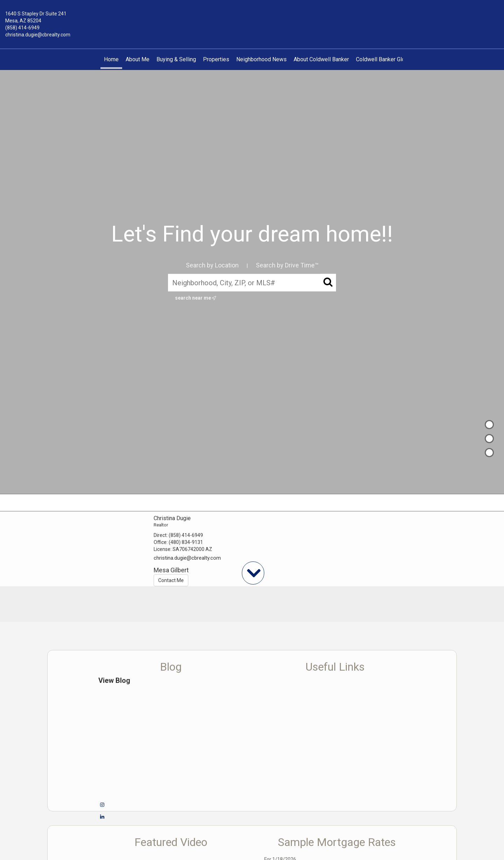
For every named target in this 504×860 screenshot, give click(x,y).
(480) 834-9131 (186, 542)
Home (111, 59)
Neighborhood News (261, 59)
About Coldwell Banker (321, 59)
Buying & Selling (176, 59)
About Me (138, 59)
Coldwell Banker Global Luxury (393, 59)
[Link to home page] (252, 19)
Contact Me (171, 580)
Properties (216, 59)
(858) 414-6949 (22, 28)
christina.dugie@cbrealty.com (38, 35)
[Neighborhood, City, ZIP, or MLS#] (252, 282)
